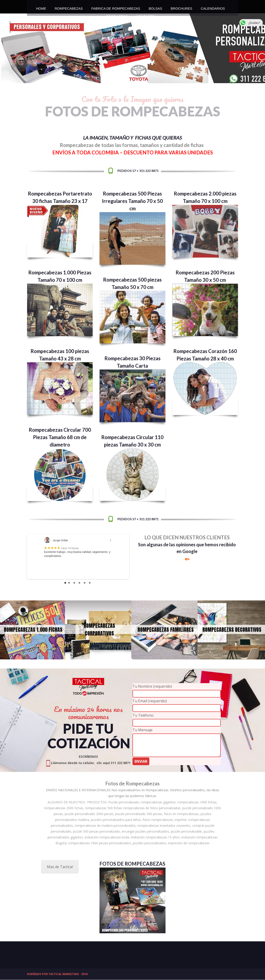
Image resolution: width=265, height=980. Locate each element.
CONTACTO (145, 15)
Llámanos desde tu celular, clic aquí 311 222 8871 (88, 763)
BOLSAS (155, 7)
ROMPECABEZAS (69, 7)
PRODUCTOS (117, 15)
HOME (41, 7)
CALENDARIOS (213, 7)
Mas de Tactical (60, 867)
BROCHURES (181, 7)
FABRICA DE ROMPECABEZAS (116, 7)
